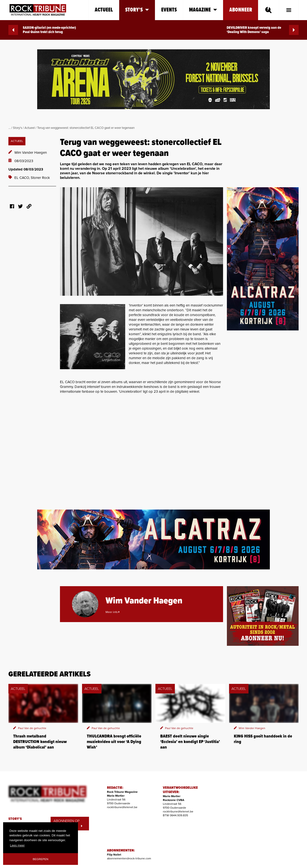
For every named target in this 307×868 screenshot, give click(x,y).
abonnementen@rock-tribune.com (129, 858)
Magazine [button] (203, 10)
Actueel (104, 10)
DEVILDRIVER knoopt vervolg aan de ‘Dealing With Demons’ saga (263, 30)
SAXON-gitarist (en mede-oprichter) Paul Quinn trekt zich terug (42, 30)
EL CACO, (23, 178)
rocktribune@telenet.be (122, 807)
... (9, 128)
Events (169, 10)
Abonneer (241, 10)
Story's (18, 128)
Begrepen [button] (41, 859)
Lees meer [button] (17, 845)
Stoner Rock (40, 178)
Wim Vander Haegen (31, 153)
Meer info (112, 612)
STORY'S (15, 819)
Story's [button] (137, 10)
